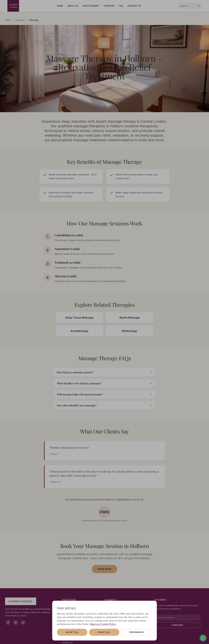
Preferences (137, 632)
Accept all (72, 632)
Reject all (104, 632)
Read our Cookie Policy (103, 624)
